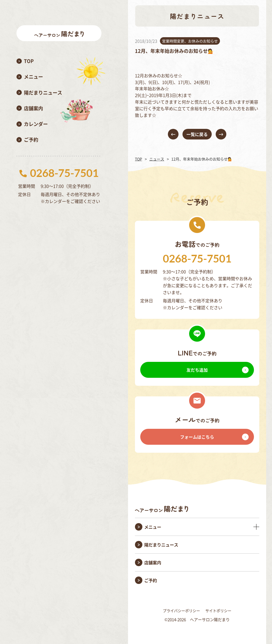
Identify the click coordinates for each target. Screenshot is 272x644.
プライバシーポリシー (181, 611)
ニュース (157, 159)
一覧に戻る (197, 134)
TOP (139, 159)
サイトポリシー (218, 611)
